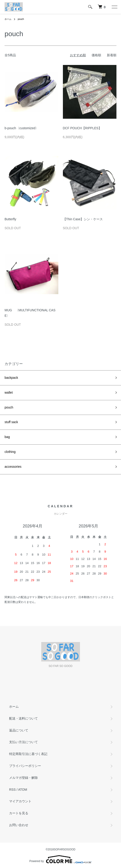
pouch (21, 19)
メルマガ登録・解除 (23, 778)
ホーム (8, 19)
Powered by (60, 859)
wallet (9, 392)
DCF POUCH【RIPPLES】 (82, 128)
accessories (13, 467)
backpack (11, 378)
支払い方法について (23, 742)
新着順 (112, 55)
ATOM (23, 790)
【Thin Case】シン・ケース (83, 219)
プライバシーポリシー (25, 766)
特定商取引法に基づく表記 (28, 754)
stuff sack (11, 422)
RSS (12, 790)
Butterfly (10, 219)
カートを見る (19, 813)
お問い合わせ (19, 825)
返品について (19, 730)
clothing (10, 452)
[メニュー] (114, 7)
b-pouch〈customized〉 (22, 128)
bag (7, 437)
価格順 (96, 55)
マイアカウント (20, 801)
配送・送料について (23, 718)
